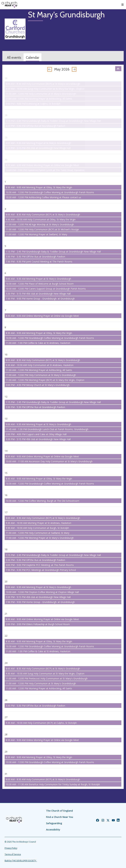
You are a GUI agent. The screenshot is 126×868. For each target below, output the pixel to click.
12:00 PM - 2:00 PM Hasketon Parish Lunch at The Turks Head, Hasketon (45, 170)
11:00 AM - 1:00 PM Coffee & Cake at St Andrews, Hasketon (38, 343)
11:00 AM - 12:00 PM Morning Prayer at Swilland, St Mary (36, 234)
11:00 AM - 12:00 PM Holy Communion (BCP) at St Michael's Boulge (42, 229)
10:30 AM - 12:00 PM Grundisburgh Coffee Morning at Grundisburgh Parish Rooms (50, 192)
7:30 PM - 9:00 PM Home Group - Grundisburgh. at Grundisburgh (40, 299)
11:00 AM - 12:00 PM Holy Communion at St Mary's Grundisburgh (41, 94)
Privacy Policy (11, 848)
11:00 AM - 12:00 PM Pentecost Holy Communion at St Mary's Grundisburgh (47, 678)
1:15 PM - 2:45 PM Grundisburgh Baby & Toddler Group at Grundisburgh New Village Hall (53, 121)
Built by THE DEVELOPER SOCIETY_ (21, 861)
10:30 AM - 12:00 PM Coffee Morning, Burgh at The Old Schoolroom (43, 501)
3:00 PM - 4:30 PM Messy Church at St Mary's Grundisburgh (38, 385)
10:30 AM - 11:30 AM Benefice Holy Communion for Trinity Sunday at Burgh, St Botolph (53, 784)
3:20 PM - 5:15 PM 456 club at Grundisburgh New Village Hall (38, 148)
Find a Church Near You (60, 817)
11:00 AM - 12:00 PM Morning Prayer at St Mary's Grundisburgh (40, 538)
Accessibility (53, 830)
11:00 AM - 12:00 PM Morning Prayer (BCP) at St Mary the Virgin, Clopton (45, 380)
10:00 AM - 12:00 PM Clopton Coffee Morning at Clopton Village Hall (42, 592)
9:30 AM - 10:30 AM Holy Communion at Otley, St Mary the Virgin (41, 219)
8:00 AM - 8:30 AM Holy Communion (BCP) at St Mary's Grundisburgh (43, 84)
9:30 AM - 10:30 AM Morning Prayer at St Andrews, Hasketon (39, 523)
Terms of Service (13, 854)
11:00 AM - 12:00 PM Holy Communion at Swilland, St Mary (38, 533)
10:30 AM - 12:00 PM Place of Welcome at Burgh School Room (40, 284)
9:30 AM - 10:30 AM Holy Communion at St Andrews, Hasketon (40, 365)
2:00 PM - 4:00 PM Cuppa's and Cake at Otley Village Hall (36, 434)
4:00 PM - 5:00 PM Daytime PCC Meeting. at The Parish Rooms (40, 565)
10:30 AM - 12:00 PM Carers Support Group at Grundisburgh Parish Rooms (46, 289)
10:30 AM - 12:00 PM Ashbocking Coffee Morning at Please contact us (43, 197)
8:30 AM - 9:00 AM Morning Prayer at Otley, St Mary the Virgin (39, 187)
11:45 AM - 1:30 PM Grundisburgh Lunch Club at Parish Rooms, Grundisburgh (47, 429)
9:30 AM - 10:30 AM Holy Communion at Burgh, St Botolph (37, 528)
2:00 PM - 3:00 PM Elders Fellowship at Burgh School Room (38, 624)
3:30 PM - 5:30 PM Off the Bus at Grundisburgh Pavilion (35, 126)
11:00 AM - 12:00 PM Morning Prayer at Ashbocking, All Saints (39, 99)
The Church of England (59, 811)
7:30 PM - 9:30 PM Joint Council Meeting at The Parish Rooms (39, 262)
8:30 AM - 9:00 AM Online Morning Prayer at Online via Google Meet (42, 165)
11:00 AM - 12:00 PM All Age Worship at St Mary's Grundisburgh (40, 224)
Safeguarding (54, 823)
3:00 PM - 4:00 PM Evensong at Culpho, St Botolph (33, 104)
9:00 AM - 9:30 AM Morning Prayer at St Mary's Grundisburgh (38, 143)
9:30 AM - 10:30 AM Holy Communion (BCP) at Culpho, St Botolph (41, 723)
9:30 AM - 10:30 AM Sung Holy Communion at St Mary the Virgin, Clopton (45, 89)
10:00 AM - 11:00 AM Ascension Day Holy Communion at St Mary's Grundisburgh (49, 461)
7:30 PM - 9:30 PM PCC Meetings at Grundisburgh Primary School (41, 570)
